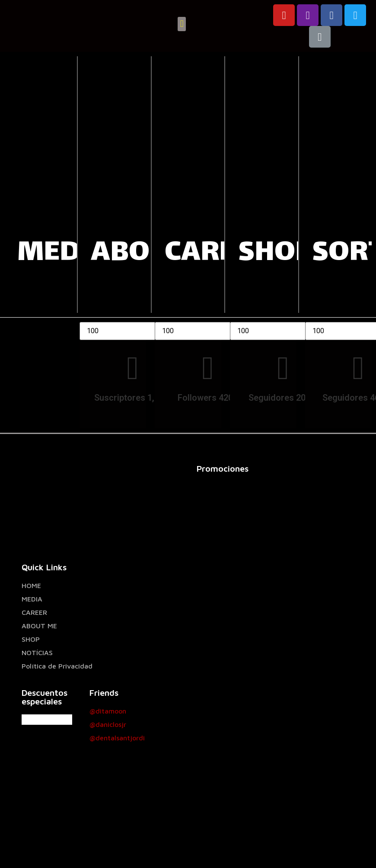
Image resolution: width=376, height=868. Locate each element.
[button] (182, 24)
